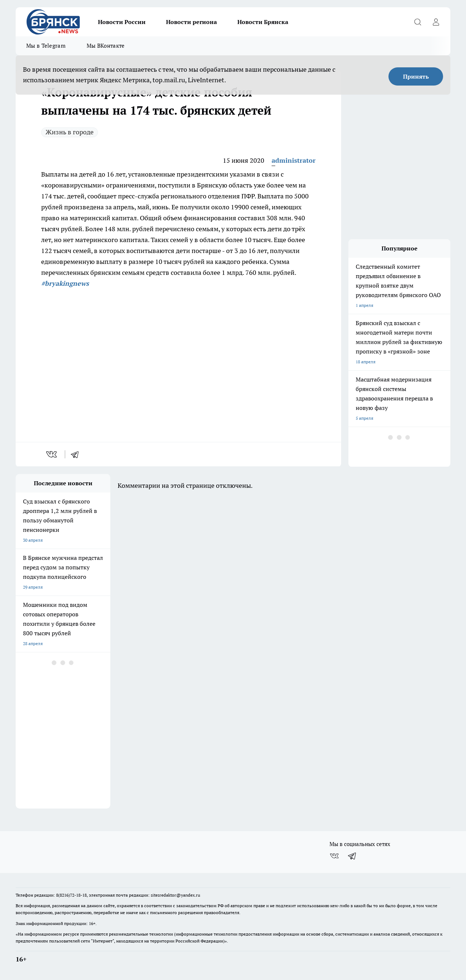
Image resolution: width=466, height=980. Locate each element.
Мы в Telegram (46, 46)
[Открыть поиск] (418, 22)
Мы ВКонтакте (106, 46)
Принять (416, 76)
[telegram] (77, 454)
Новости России (122, 22)
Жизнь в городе (70, 132)
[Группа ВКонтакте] (334, 856)
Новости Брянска (263, 22)
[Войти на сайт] (436, 22)
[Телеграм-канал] (352, 856)
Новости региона (191, 22)
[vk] (52, 454)
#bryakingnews (65, 283)
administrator (294, 160)
